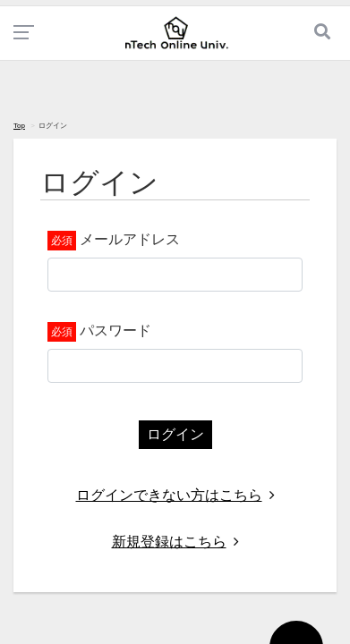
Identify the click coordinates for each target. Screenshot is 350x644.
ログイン (175, 434)
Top (19, 126)
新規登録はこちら (175, 542)
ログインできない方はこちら (175, 495)
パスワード (115, 330)
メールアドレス (130, 239)
